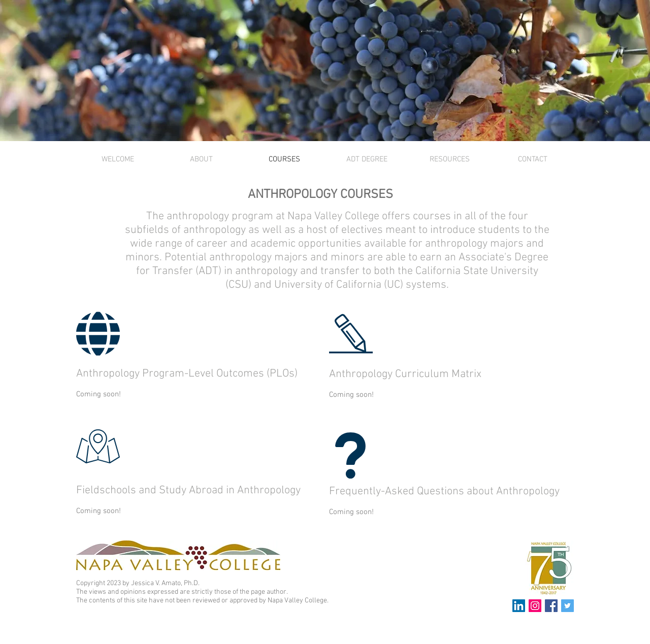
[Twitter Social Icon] (567, 606)
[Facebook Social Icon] (551, 606)
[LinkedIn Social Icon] (519, 606)
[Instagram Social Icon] (535, 606)
